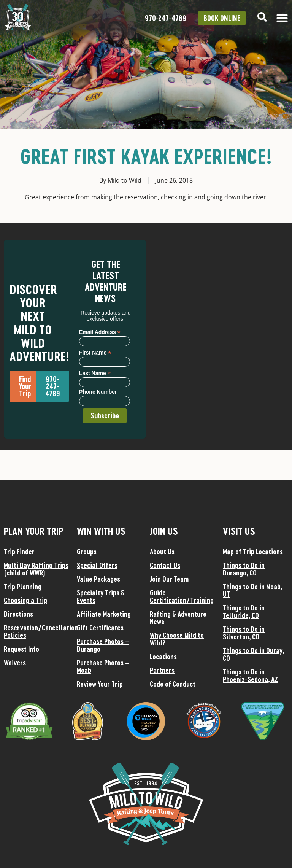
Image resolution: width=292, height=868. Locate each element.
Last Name (95, 373)
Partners (162, 670)
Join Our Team (169, 579)
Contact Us (165, 565)
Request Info (21, 649)
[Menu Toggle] (282, 18)
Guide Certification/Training (182, 596)
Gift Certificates (100, 628)
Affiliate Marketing (104, 614)
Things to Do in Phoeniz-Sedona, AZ (250, 676)
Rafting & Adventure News (178, 618)
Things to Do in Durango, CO (244, 569)
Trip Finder (19, 552)
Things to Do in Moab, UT (252, 590)
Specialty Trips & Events (101, 596)
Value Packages (98, 579)
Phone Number (98, 392)
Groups (87, 552)
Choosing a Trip (25, 600)
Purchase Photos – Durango (103, 645)
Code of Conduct (173, 684)
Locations (163, 657)
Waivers (15, 663)
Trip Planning (23, 587)
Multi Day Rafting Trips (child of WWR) (36, 569)
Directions (18, 614)
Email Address (100, 332)
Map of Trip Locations (253, 552)
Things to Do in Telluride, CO (244, 612)
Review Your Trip (100, 684)
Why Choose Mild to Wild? (177, 639)
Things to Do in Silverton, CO (244, 633)
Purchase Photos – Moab (103, 666)
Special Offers (97, 565)
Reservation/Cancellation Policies (36, 631)
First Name (95, 352)
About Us (162, 552)
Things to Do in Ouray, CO (253, 654)
